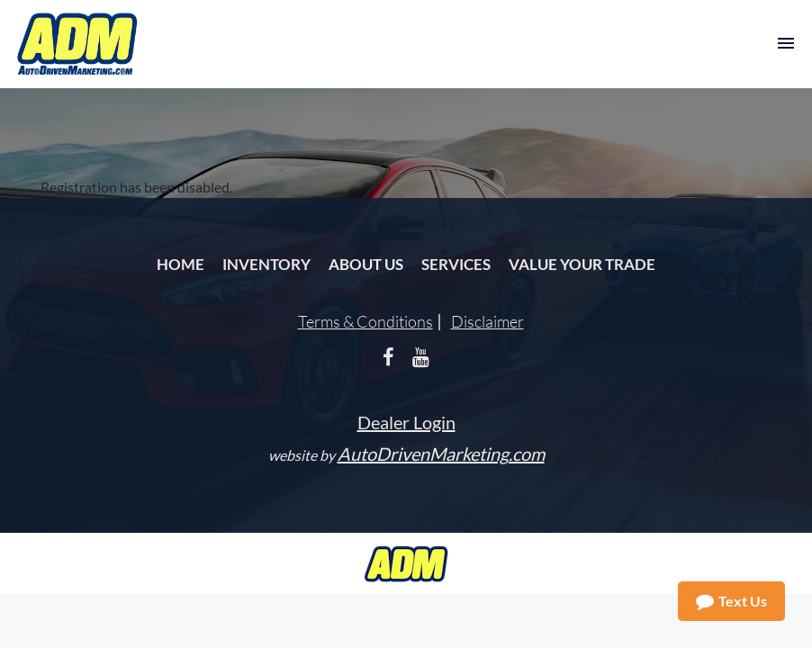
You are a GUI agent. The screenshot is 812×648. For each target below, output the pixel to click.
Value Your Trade (582, 264)
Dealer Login (406, 422)
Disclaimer (487, 321)
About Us (366, 264)
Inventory (266, 264)
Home (180, 264)
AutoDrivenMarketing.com (441, 454)
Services (456, 264)
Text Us (731, 601)
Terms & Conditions (365, 321)
